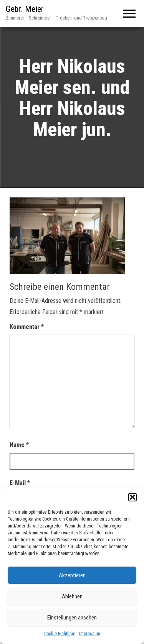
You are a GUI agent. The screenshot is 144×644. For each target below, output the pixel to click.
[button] (132, 497)
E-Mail (20, 483)
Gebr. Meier (25, 9)
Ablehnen (72, 596)
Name (19, 445)
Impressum (90, 634)
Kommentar (27, 327)
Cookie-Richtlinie (60, 634)
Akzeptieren (72, 575)
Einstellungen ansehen (72, 618)
